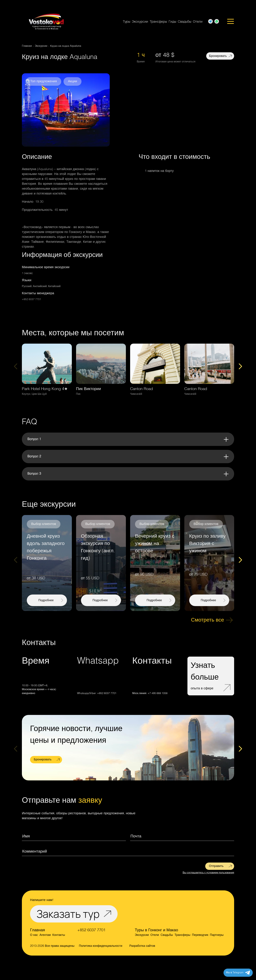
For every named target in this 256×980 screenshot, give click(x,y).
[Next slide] (240, 366)
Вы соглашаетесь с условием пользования (208, 873)
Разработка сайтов (142, 946)
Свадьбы (184, 21)
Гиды (172, 21)
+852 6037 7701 (32, 299)
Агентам (45, 935)
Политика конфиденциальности (101, 946)
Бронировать (218, 56)
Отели (198, 21)
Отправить (216, 866)
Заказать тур (68, 914)
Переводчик (200, 935)
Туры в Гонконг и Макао (156, 930)
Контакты (59, 935)
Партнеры (217, 935)
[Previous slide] (16, 366)
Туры (126, 21)
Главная (37, 930)
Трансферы (158, 21)
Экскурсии (140, 21)
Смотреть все (208, 620)
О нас (34, 935)
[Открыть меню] (231, 22)
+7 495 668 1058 (158, 693)
